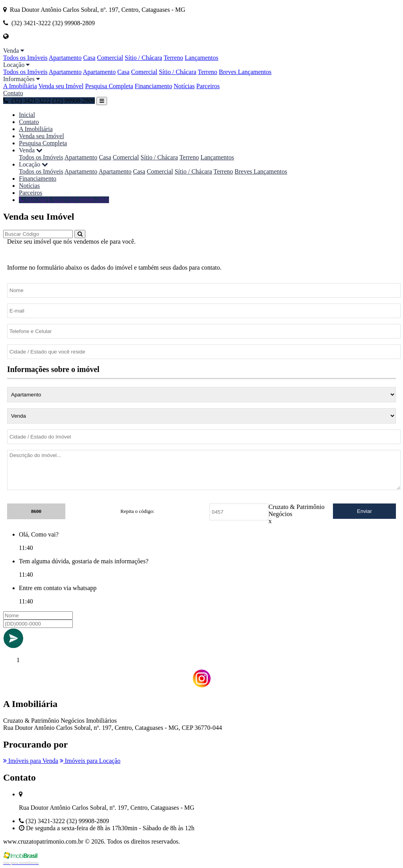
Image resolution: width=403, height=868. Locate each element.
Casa (89, 58)
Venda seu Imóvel (61, 86)
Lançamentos (201, 58)
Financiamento (153, 86)
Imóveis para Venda (31, 761)
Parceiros (208, 86)
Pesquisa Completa (109, 86)
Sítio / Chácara (143, 58)
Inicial (27, 115)
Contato (13, 93)
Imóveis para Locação (90, 761)
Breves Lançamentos (245, 72)
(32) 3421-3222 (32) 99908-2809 (49, 101)
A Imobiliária (20, 86)
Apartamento (65, 58)
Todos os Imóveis (25, 58)
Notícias (184, 86)
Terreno (174, 58)
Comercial (110, 58)
